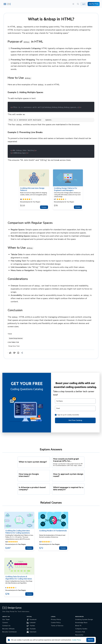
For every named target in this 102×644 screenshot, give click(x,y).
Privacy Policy (56, 619)
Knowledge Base (81, 623)
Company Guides (81, 629)
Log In (84, 4)
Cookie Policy (76, 640)
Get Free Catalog (75, 420)
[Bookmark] (18, 353)
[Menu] (5, 4)
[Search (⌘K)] (78, 4)
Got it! (90, 640)
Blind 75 (78, 626)
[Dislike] (14, 353)
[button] (73, 4)
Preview (44, 207)
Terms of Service (57, 626)
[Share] (22, 353)
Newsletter (79, 635)
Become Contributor (10, 632)
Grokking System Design (84, 619)
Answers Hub (80, 632)
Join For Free (94, 4)
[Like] (10, 353)
